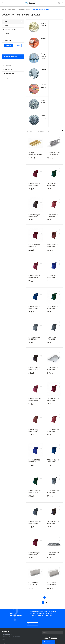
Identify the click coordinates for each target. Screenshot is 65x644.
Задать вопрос (32, 578)
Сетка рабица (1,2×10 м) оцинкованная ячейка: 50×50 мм (54, 108)
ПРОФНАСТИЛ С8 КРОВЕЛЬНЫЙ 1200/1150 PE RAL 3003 (53, 169)
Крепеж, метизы (13, 69)
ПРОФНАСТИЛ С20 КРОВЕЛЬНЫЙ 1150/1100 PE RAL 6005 (34, 446)
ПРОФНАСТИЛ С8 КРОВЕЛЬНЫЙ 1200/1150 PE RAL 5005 (34, 261)
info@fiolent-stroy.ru (50, 600)
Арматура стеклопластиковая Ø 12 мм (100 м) (35, 108)
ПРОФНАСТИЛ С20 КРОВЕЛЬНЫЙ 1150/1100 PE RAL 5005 (53, 415)
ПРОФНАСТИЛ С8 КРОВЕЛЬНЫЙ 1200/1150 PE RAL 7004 (34, 292)
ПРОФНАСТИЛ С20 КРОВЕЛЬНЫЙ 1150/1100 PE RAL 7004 (53, 446)
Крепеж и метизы (7, 611)
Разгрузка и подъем (7, 624)
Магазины (5, 593)
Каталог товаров (7, 601)
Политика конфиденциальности (11, 591)
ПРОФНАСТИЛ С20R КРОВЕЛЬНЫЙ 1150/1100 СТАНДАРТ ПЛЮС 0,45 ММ (54, 507)
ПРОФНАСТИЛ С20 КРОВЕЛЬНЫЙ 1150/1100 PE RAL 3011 (53, 384)
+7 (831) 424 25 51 (51, 592)
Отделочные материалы (13, 61)
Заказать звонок (49, 596)
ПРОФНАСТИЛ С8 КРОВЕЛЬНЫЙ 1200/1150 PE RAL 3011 (34, 230)
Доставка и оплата (7, 622)
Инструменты (13, 65)
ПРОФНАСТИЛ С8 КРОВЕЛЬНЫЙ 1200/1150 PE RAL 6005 (53, 138)
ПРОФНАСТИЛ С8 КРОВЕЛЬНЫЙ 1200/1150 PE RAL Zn (54, 323)
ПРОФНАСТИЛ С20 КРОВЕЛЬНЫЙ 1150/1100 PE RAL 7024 (34, 476)
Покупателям (6, 619)
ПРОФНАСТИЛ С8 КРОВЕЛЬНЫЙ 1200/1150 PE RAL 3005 (34, 138)
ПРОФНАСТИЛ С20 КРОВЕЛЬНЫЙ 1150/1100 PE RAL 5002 (34, 415)
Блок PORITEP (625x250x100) (33, 538)
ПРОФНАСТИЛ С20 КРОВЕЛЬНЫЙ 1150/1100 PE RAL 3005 (53, 353)
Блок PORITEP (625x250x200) (52, 538)
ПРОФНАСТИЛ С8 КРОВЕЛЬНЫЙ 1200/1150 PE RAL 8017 (34, 169)
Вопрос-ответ (6, 626)
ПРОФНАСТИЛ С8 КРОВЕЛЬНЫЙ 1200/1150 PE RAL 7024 (53, 292)
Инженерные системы (13, 78)
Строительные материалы (13, 57)
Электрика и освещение (13, 74)
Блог (3, 595)
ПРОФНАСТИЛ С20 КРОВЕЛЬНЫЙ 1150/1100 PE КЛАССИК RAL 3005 (35, 507)
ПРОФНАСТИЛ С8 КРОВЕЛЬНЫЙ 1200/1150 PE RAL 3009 (53, 200)
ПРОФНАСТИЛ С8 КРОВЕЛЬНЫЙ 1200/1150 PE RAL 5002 (53, 230)
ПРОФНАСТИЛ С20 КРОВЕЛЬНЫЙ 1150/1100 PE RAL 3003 (34, 353)
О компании (5, 585)
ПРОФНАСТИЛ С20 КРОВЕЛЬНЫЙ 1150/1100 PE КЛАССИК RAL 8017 (53, 476)
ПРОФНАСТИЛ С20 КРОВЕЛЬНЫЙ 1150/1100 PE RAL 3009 (34, 384)
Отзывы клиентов (7, 588)
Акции (3, 597)
